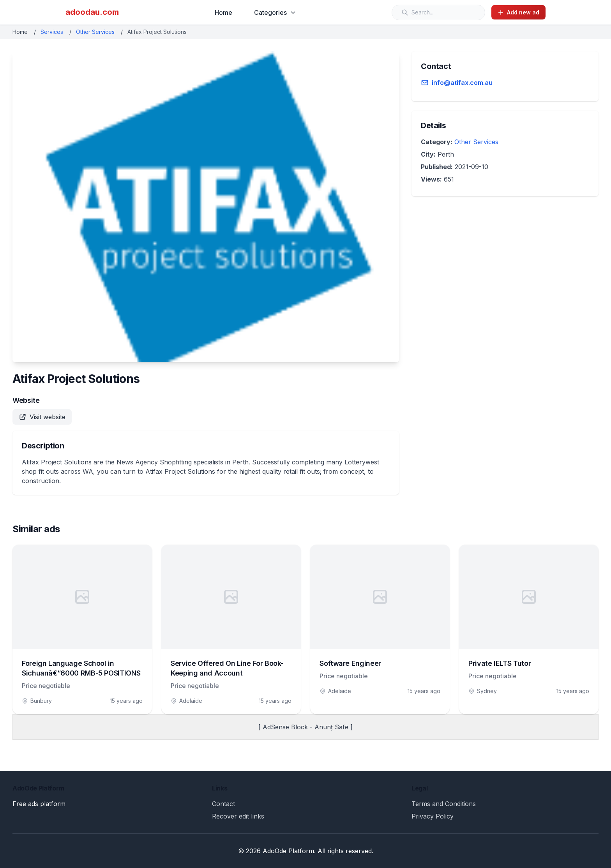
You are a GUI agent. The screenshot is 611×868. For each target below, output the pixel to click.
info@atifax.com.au (462, 83)
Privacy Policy (433, 816)
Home (223, 12)
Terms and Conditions (444, 804)
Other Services (95, 32)
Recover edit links (238, 816)
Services (52, 32)
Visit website (42, 417)
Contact (223, 804)
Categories (275, 12)
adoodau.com (92, 12)
